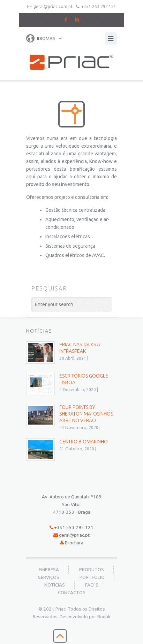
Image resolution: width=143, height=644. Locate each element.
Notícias (55, 585)
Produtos (92, 570)
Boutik (104, 617)
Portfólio (92, 577)
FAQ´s (92, 585)
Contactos (72, 593)
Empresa (49, 570)
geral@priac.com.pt (53, 6)
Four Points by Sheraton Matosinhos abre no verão (86, 414)
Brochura (74, 543)
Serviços (49, 577)
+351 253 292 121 (99, 6)
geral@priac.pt (74, 535)
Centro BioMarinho (84, 442)
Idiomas (41, 38)
